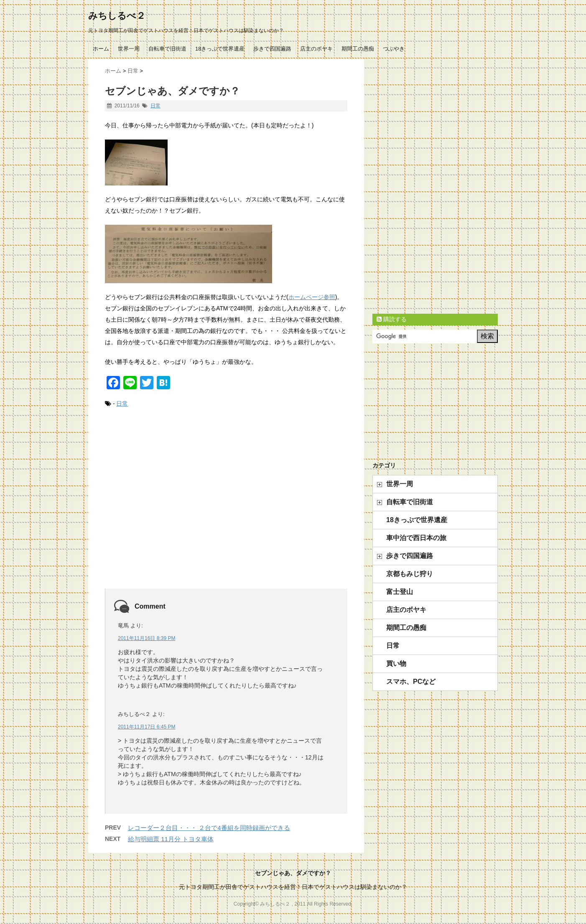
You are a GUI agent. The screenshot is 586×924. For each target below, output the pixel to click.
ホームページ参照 (312, 297)
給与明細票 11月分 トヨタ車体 (171, 839)
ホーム (101, 49)
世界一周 (129, 49)
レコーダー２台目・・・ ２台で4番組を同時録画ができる (209, 828)
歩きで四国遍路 (272, 49)
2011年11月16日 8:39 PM (146, 638)
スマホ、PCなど (411, 682)
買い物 (396, 664)
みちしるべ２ (117, 16)
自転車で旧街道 (167, 49)
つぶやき (394, 49)
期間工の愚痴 (358, 49)
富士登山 (400, 592)
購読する (392, 319)
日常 (155, 106)
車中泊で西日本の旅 (416, 538)
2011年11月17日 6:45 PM (146, 727)
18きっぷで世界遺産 (220, 49)
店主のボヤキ (316, 49)
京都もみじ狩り (410, 574)
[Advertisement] (226, 508)
